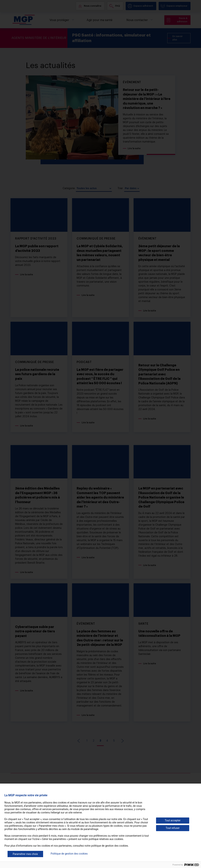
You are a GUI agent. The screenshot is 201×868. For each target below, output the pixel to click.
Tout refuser (173, 828)
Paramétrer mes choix (25, 854)
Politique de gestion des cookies (69, 854)
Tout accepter (173, 820)
